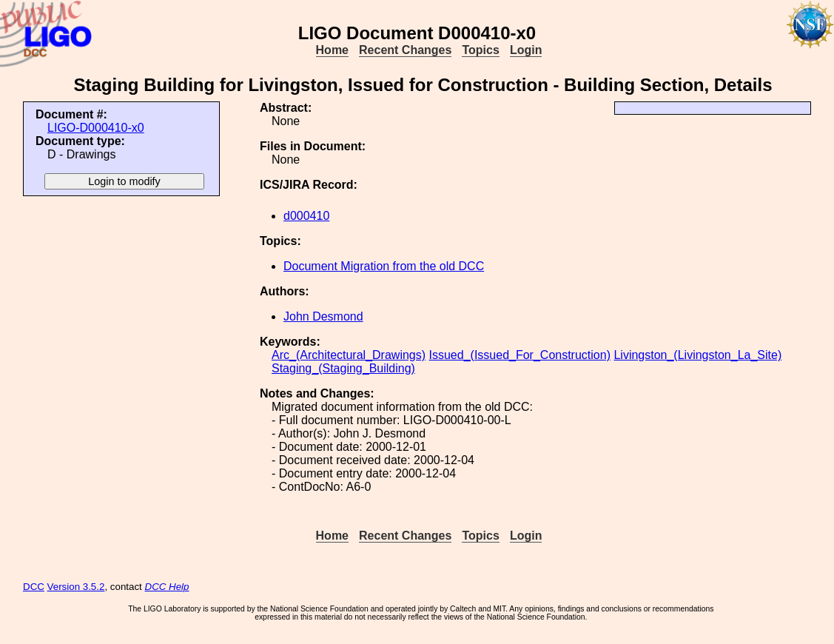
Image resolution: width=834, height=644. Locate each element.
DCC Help (167, 587)
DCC (34, 587)
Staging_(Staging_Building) (343, 368)
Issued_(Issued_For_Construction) (520, 355)
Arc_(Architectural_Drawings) (349, 355)
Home (332, 50)
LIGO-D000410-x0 (96, 128)
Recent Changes (405, 50)
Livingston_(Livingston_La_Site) (697, 355)
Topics (480, 50)
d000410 (306, 216)
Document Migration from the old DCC (384, 266)
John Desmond (323, 316)
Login (526, 50)
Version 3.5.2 (76, 587)
